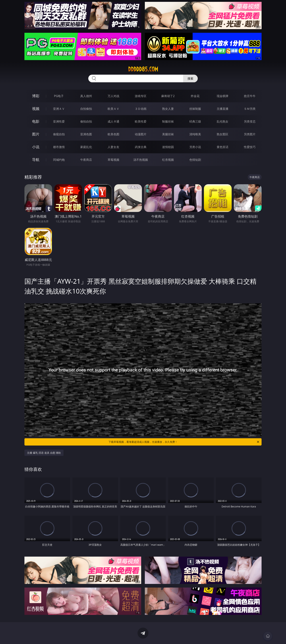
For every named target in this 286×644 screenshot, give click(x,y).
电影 (36, 121)
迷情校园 (168, 147)
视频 (36, 109)
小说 (36, 147)
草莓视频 (113, 160)
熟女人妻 (168, 109)
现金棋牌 (223, 96)
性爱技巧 (250, 147)
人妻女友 (113, 147)
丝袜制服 (195, 109)
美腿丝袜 (168, 134)
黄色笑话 (223, 147)
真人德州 (86, 96)
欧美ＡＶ (113, 109)
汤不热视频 (141, 160)
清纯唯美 (195, 134)
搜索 (190, 78)
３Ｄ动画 (141, 109)
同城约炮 (59, 160)
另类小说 (195, 147)
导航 (36, 160)
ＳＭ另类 (250, 109)
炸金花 (195, 96)
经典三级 (195, 121)
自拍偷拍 (86, 109)
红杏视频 (168, 160)
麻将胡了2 (168, 96)
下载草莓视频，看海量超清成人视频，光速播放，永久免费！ (184, 442)
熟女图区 (223, 134)
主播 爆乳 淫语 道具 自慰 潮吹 (44, 453)
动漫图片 (141, 134)
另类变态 (250, 121)
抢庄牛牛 (250, 96)
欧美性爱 (141, 121)
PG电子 (59, 96)
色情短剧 (195, 160)
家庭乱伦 (86, 147)
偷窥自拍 (59, 134)
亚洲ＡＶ (59, 109)
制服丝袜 (168, 121)
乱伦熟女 (223, 121)
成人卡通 (113, 121)
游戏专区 (141, 96)
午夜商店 (86, 160)
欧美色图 (113, 134)
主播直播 (223, 109)
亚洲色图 (86, 134)
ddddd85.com (143, 69)
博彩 (36, 96)
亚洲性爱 (59, 121)
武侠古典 (141, 147)
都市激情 (59, 147)
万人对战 (113, 96)
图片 (36, 134)
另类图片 (250, 134)
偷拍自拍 (86, 121)
